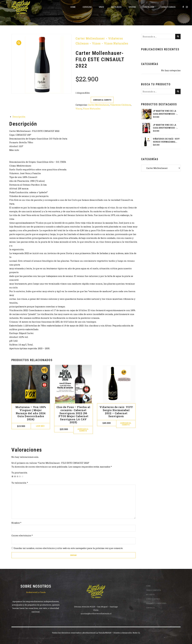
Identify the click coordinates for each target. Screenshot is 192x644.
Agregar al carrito (102, 100)
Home (73, 7)
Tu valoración (20, 483)
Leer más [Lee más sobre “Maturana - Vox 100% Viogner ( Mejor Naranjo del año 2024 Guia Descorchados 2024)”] (40, 426)
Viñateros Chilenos (121, 105)
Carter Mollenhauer (90, 38)
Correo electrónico (22, 535)
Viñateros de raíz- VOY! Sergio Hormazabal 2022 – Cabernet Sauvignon (116, 412)
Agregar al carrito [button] (83, 430)
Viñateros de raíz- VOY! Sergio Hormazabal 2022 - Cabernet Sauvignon (166, 140)
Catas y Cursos (168, 7)
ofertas (132, 7)
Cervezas (87, 7)
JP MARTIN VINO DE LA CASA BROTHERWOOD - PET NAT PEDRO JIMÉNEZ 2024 (166, 113)
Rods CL (136, 633)
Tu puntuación (19, 473)
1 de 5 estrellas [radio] (12, 476)
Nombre (16, 523)
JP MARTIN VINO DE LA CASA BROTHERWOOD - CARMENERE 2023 (165, 127)
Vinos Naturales (116, 43)
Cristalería (149, 7)
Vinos (101, 7)
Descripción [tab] (19, 117)
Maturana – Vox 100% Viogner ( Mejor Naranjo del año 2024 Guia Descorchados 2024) (31, 413)
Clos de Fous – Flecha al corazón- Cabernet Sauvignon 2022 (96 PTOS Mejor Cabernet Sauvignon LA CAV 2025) (73, 415)
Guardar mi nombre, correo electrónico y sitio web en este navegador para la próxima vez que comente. (68, 548)
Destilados (116, 7)
